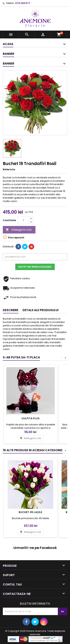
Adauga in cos (19, 230)
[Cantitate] (23, 220)
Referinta (9, 170)
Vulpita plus (31, 418)
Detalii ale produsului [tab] (41, 310)
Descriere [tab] (11, 310)
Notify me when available (35, 267)
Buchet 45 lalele (30, 512)
